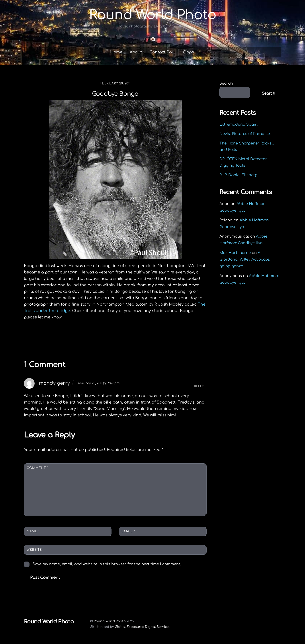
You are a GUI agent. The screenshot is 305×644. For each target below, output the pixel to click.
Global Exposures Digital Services (143, 627)
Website (34, 550)
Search (226, 83)
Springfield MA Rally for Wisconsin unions (171, 340)
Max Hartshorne (235, 253)
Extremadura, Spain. (239, 124)
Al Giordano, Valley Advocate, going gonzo (245, 259)
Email (128, 531)
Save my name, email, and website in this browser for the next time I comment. (107, 564)
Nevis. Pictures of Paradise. (245, 134)
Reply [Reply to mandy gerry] (199, 386)
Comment (37, 468)
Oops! (189, 52)
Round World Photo (110, 621)
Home (116, 52)
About (136, 52)
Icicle (38, 337)
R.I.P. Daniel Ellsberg (238, 175)
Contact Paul (162, 52)
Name (33, 531)
